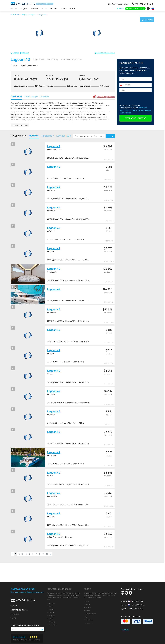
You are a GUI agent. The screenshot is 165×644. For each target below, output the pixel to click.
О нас (14, 606)
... (81, 9)
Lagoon (33, 14)
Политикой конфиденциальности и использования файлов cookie (135, 110)
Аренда (14, 9)
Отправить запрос (136, 118)
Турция (51, 619)
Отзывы (44, 97)
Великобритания (91, 614)
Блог (14, 618)
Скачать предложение (106, 97)
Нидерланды (53, 625)
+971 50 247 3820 (136, 608)
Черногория (89, 620)
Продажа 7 (48, 136)
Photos (147, 20)
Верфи (44, 9)
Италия (51, 609)
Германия (52, 622)
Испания (52, 616)
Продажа (24, 9)
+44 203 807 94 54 (138, 605)
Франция (26, 53)
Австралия (89, 623)
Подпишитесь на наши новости (25, 625)
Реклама (16, 614)
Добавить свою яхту (23, 589)
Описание (16, 97)
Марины (63, 9)
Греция (51, 606)
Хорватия (52, 603)
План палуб (31, 97)
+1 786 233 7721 (137, 601)
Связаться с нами (20, 610)
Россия (88, 604)
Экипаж (73, 9)
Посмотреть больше (20, 125)
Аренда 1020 (64, 136)
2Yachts (15, 14)
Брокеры (53, 9)
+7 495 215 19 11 (145, 3)
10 (47, 554)
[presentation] (136, 98)
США (87, 601)
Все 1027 (34, 136)
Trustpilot (125, 630)
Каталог (35, 9)
